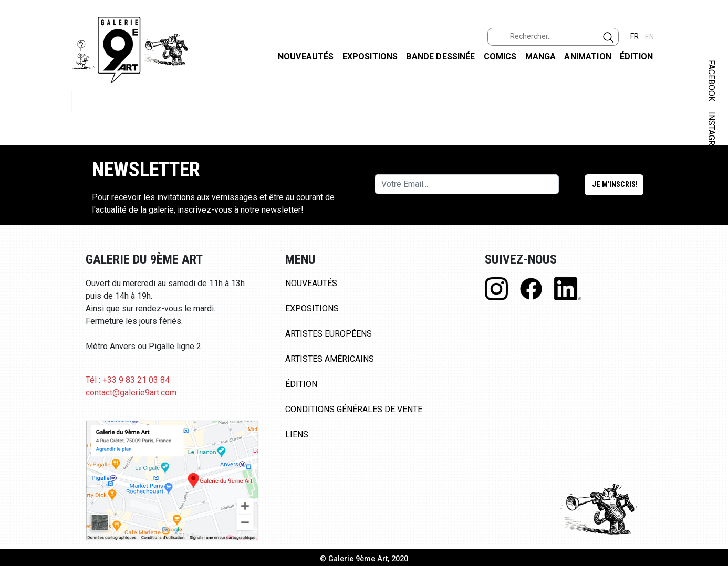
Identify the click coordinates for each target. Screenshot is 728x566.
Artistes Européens (329, 334)
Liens (297, 434)
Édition (636, 56)
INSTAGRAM (711, 135)
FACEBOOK (711, 81)
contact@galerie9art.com (131, 392)
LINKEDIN (711, 187)
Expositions (370, 56)
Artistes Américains (330, 359)
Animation (587, 56)
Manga (541, 56)
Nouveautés (306, 56)
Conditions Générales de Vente (354, 409)
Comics (500, 56)
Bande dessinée (440, 56)
